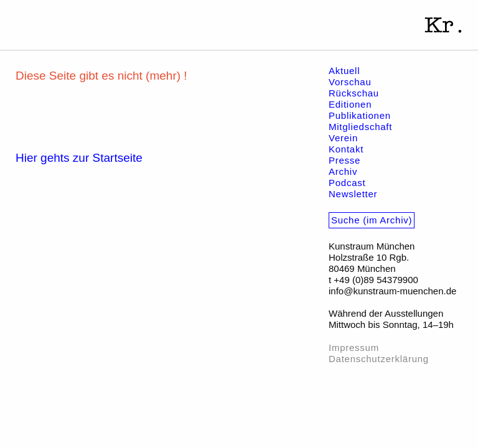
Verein (343, 138)
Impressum (354, 348)
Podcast (347, 183)
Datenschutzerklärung (379, 359)
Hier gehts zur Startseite (79, 158)
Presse (344, 160)
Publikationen (360, 115)
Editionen (350, 104)
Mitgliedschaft (360, 127)
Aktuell (344, 71)
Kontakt (346, 149)
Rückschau (354, 93)
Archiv (343, 171)
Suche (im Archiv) (372, 220)
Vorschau (350, 82)
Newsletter (353, 194)
